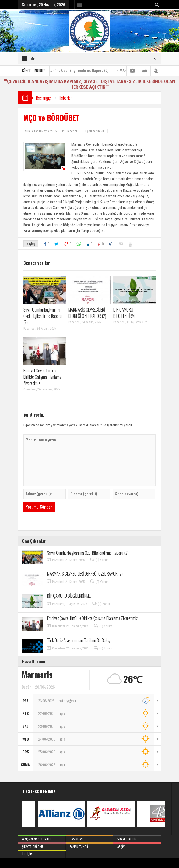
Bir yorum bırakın (94, 131)
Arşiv (137, 846)
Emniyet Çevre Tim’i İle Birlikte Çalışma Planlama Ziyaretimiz (42, 377)
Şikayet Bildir (137, 838)
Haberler (69, 98)
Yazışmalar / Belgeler (42, 838)
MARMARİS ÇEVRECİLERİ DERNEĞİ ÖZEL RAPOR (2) (87, 313)
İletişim (42, 853)
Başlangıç (45, 98)
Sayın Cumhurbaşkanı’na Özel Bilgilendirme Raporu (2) (79, 71)
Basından (89, 838)
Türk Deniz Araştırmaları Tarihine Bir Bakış (79, 640)
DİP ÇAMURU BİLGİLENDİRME (125, 313)
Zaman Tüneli (89, 846)
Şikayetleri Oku (42, 846)
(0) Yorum (102, 560)
